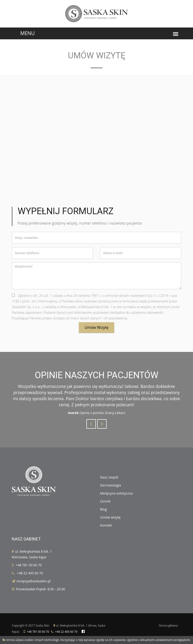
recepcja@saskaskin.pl (34, 581)
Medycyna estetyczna (116, 493)
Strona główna (168, 626)
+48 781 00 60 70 (29, 565)
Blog (103, 509)
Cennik (105, 501)
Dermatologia (111, 485)
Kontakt (106, 525)
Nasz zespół (109, 477)
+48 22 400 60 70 (30, 573)
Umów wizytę (96, 327)
